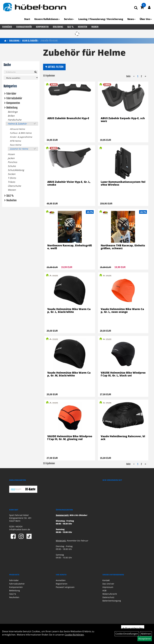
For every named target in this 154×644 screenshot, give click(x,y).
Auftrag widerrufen (133, 628)
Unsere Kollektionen (47, 19)
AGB (104, 590)
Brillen (11, 116)
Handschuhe (15, 120)
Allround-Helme (17, 129)
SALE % (70, 27)
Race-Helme (16, 145)
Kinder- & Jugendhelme (21, 137)
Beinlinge (13, 112)
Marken (95, 27)
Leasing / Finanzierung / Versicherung (101, 19)
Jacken (11, 158)
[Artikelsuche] (136, 8)
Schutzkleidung (16, 170)
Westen (12, 190)
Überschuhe (14, 186)
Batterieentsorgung (112, 601)
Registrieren (62, 584)
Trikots (11, 182)
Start (27, 19)
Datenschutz (108, 597)
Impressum (108, 587)
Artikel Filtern (54, 67)
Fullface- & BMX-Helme (21, 133)
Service (69, 19)
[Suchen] (35, 72)
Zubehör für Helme (49, 41)
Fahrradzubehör (24, 27)
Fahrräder (7, 27)
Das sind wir (108, 584)
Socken (12, 174)
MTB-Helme (15, 141)
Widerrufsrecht (110, 594)
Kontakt (106, 580)
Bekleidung (58, 27)
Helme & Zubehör (30, 41)
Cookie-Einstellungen (127, 634)
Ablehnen (146, 634)
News (131, 19)
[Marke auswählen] (21, 78)
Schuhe (12, 166)
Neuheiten (83, 27)
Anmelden (61, 580)
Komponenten (42, 27)
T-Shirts (12, 178)
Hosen (11, 154)
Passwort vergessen (65, 587)
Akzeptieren (145, 639)
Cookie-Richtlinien (74, 635)
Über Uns (146, 19)
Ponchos (12, 162)
